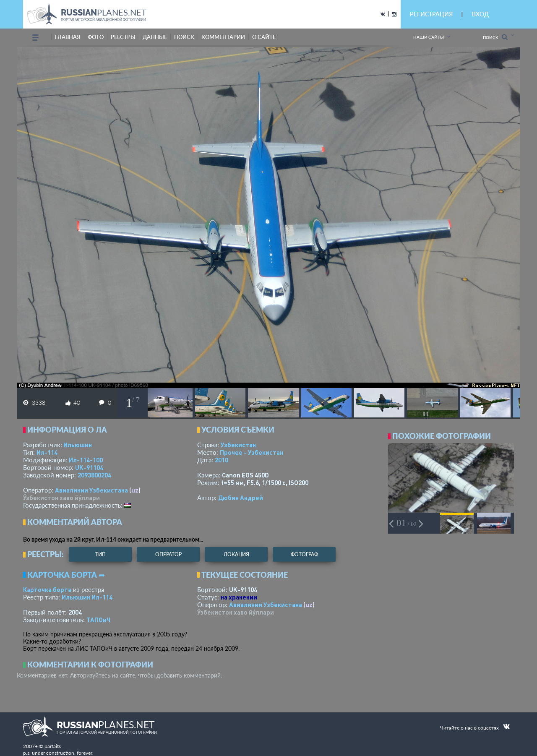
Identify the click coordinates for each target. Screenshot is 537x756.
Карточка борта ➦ (66, 575)
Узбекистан (238, 445)
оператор (168, 554)
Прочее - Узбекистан (252, 452)
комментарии (223, 37)
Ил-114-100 (86, 460)
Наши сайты (429, 37)
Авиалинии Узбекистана (91, 490)
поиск (184, 37)
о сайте (264, 37)
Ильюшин (78, 445)
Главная (68, 37)
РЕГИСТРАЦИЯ (431, 14)
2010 (222, 460)
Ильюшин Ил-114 (87, 597)
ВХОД (480, 14)
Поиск (495, 37)
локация (236, 554)
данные (155, 37)
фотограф (304, 554)
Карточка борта (47, 589)
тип (100, 554)
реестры (123, 37)
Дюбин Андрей (241, 498)
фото (96, 37)
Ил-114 (47, 452)
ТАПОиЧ (98, 620)
